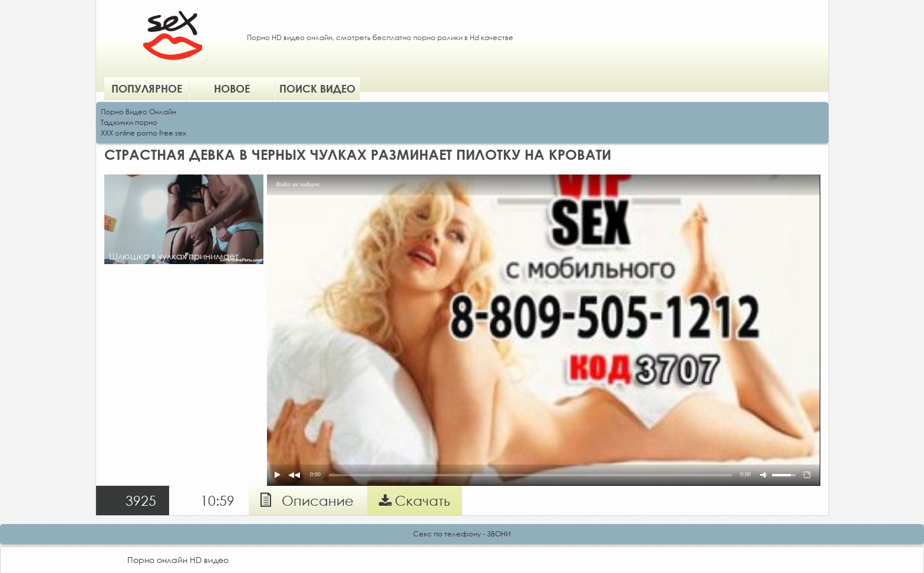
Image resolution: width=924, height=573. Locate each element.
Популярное (147, 88)
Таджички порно (129, 122)
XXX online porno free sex (143, 133)
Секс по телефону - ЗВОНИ (462, 534)
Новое (232, 88)
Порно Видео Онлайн (138, 112)
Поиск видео (317, 88)
